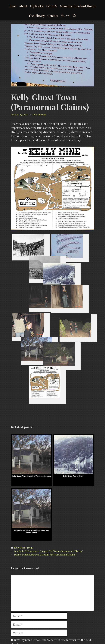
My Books (37, 6)
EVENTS (51, 6)
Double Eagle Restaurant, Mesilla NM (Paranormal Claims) (45, 555)
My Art (65, 16)
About (23, 6)
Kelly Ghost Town (23, 548)
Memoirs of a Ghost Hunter (78, 6)
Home (12, 6)
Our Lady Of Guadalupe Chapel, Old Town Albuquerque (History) (48, 551)
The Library (37, 16)
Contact (53, 16)
